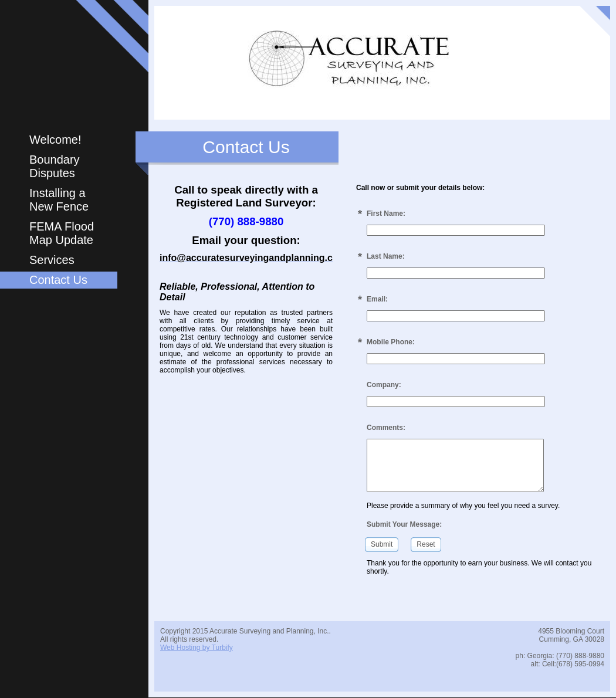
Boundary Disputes (55, 166)
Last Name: (386, 256)
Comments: (386, 428)
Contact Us (58, 280)
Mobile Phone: (391, 342)
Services (52, 260)
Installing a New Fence (59, 200)
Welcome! (55, 140)
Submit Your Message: (404, 524)
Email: (377, 299)
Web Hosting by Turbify (197, 648)
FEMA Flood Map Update (62, 233)
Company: (384, 385)
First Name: (386, 214)
